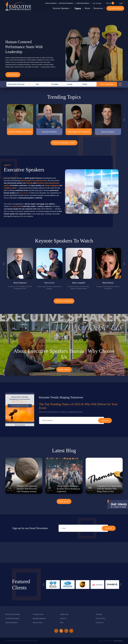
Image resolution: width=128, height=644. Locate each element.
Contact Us (100, 623)
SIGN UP (109, 528)
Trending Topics (38, 614)
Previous (4, 120)
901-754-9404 (97, 3)
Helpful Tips (64, 614)
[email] (83, 528)
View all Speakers (64, 301)
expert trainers (24, 193)
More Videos (64, 370)
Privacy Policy (100, 618)
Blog (62, 623)
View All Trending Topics (64, 143)
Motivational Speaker (13, 614)
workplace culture (10, 188)
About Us (63, 618)
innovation (40, 183)
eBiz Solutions (118, 641)
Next (124, 120)
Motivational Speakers (67, 3)
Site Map (99, 614)
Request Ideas (115, 8)
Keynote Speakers (52, 3)
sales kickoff (17, 206)
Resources (97, 8)
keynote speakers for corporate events (34, 180)
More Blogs (64, 502)
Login (121, 3)
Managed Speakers (39, 618)
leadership (29, 183)
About (84, 8)
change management (52, 185)
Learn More (13, 75)
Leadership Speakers (83, 3)
